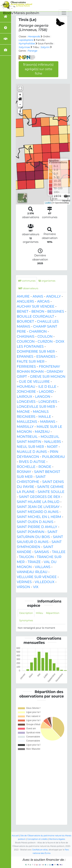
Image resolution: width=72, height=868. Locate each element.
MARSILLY (25, 427)
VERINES (24, 582)
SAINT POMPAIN (31, 532)
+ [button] (20, 95)
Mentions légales (57, 839)
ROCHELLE (26, 467)
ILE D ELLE (47, 387)
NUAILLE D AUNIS (32, 452)
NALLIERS (53, 442)
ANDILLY (53, 296)
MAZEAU (42, 432)
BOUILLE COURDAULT (35, 316)
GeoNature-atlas (40, 850)
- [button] (20, 104)
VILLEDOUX (45, 582)
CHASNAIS (26, 337)
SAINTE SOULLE (51, 492)
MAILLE (45, 417)
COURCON (26, 342)
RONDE (45, 467)
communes (27, 281)
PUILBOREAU (54, 457)
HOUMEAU (26, 387)
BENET (23, 311)
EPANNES (25, 357)
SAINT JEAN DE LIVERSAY (38, 507)
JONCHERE (26, 392)
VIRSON (23, 587)
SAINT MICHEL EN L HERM (39, 517)
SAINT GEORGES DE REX (40, 497)
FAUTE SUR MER (31, 362)
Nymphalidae (27, 44)
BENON (38, 311)
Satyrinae (24, 47)
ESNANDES (46, 357)
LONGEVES (26, 402)
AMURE (23, 296)
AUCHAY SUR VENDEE (36, 306)
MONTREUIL (27, 437)
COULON (45, 337)
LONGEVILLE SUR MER (36, 407)
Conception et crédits (37, 839)
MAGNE (23, 412)
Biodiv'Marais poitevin (21, 13)
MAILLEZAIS (27, 422)
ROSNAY (24, 472)
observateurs (28, 288)
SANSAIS (42, 552)
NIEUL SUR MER (30, 447)
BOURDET (25, 321)
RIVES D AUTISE (32, 462)
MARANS (48, 422)
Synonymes (26, 620)
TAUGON (26, 557)
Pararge (32, 51)
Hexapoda (34, 36)
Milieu (39, 613)
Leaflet (48, 203)
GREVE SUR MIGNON (48, 377)
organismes (47, 281)
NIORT (52, 447)
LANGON (43, 397)
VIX (36, 587)
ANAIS (38, 296)
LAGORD (46, 392)
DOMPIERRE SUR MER (36, 352)
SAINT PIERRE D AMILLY (37, 527)
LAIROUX (24, 397)
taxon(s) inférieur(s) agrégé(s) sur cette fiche (39, 69)
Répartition (53, 613)
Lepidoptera (26, 40)
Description (26, 613)
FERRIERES (26, 367)
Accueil (15, 836)
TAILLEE (59, 552)
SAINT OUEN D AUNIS (35, 522)
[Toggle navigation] (64, 13)
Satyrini (45, 47)
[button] (20, 100)
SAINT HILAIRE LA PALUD (38, 502)
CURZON (45, 342)
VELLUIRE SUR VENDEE (37, 577)
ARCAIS (43, 301)
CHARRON (38, 332)
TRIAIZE (34, 562)
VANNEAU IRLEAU (32, 572)
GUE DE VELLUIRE (34, 382)
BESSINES (56, 311)
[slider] (66, 196)
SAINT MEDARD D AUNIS (38, 512)
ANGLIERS (25, 301)
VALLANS (43, 567)
